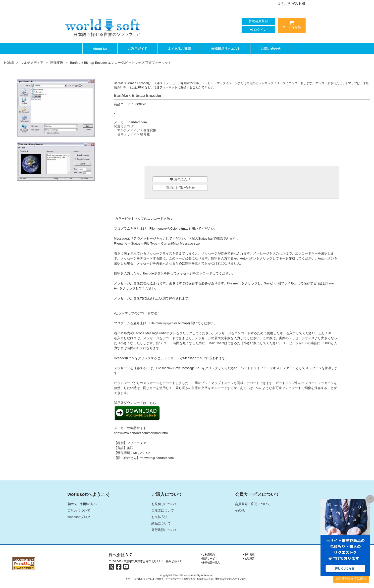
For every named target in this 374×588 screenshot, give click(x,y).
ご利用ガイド (138, 49)
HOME (9, 63)
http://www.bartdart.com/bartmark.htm (141, 433)
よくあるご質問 (179, 49)
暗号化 (145, 134)
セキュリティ (127, 134)
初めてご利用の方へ (82, 504)
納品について (161, 523)
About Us (100, 49)
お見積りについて (164, 504)
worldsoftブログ (79, 517)
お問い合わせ (271, 49)
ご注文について (163, 510)
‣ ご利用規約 (208, 555)
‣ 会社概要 (249, 558)
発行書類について (164, 530)
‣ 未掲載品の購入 (210, 562)
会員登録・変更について (253, 504)
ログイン (258, 30)
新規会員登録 (258, 21)
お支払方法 (159, 517)
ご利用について (79, 510)
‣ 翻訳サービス (209, 558)
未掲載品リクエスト (226, 49)
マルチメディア (32, 63)
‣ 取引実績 (249, 555)
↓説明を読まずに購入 (351, 578)
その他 (240, 510)
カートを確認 (292, 26)
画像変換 (57, 63)
